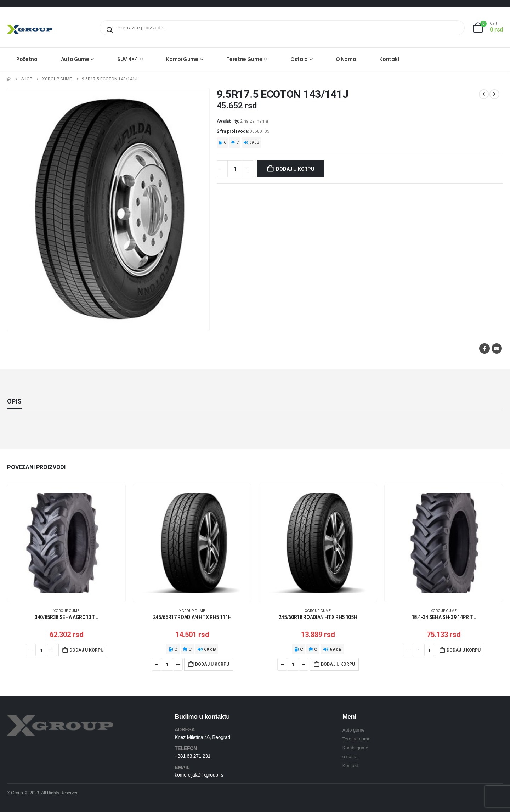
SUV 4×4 (128, 59)
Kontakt (390, 59)
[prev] (484, 94)
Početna (27, 59)
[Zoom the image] (60, 719)
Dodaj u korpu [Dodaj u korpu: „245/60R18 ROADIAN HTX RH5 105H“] (338, 664)
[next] (494, 94)
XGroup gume (66, 611)
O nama (346, 59)
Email (497, 348)
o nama (350, 757)
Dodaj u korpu (295, 169)
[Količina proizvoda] (235, 169)
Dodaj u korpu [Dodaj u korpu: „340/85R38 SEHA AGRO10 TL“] (86, 650)
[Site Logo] (30, 29)
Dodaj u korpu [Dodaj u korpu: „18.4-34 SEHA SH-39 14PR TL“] (464, 650)
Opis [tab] (14, 401)
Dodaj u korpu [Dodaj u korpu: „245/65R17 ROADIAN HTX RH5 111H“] (212, 664)
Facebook (484, 348)
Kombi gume (182, 59)
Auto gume (75, 59)
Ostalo (299, 59)
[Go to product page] (66, 543)
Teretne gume (244, 59)
